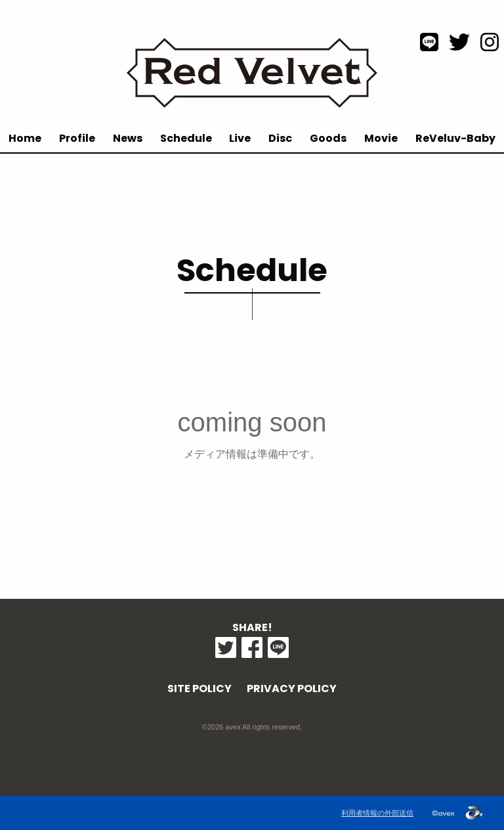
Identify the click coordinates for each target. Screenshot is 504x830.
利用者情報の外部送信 (377, 813)
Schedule (186, 138)
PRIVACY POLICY (292, 688)
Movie (381, 138)
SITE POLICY (199, 688)
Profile (77, 138)
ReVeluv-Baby (455, 138)
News (128, 138)
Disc (280, 138)
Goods (328, 138)
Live (240, 138)
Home (25, 138)
